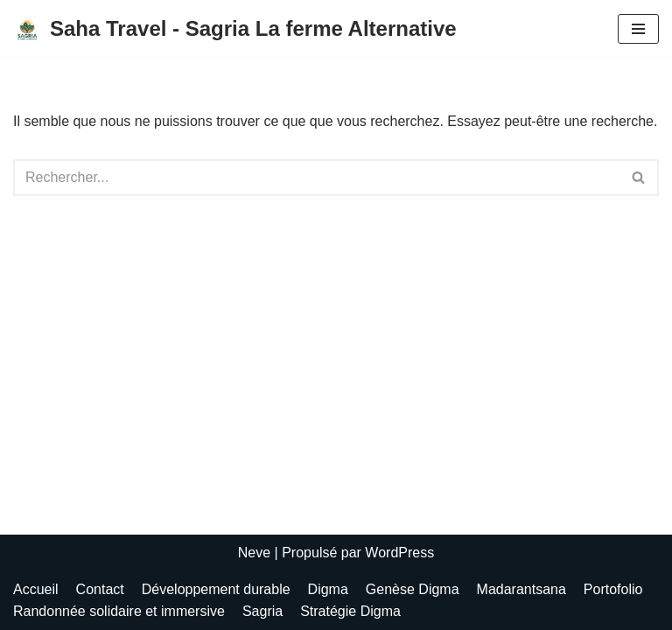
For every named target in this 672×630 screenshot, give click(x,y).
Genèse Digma (413, 589)
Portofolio (613, 589)
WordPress (399, 553)
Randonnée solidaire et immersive (119, 611)
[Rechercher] (316, 178)
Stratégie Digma (350, 611)
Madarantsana (521, 589)
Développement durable (216, 589)
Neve (254, 553)
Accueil (36, 589)
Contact (100, 589)
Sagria (262, 611)
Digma (328, 589)
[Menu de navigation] (638, 29)
